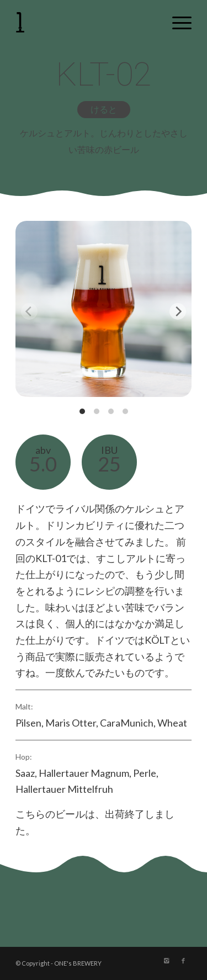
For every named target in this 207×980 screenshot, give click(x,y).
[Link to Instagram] (167, 961)
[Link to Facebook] (183, 961)
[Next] (178, 311)
